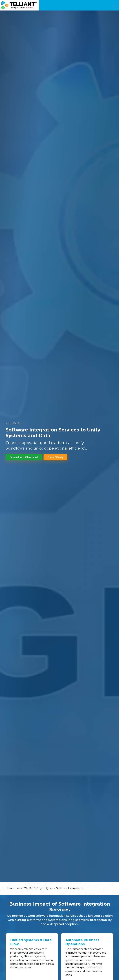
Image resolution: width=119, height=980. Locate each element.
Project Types (44, 888)
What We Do (25, 888)
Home (10, 888)
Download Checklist (24, 457)
